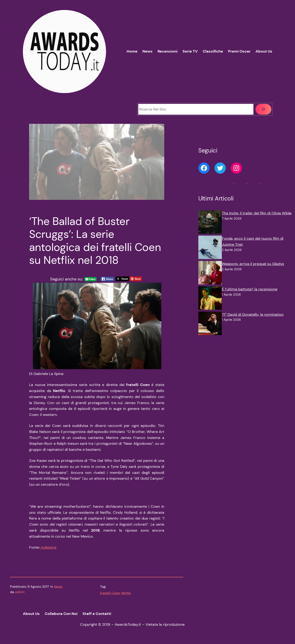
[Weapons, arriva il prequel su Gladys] (210, 274)
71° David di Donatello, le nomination (253, 315)
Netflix (126, 593)
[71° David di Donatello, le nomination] (210, 324)
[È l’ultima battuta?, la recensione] (210, 299)
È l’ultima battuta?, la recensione (250, 289)
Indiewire (48, 547)
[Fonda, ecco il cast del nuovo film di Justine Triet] (210, 248)
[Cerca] (263, 109)
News (58, 587)
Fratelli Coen (110, 593)
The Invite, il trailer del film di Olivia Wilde (257, 213)
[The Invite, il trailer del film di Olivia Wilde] (210, 223)
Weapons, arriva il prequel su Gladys (253, 264)
